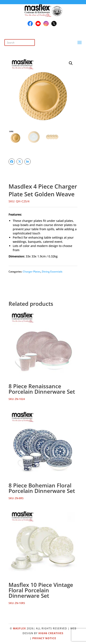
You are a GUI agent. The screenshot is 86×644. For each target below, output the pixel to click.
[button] (71, 63)
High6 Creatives (51, 633)
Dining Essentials (52, 272)
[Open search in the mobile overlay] (28, 42)
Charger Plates (32, 272)
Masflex (19, 628)
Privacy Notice (44, 638)
